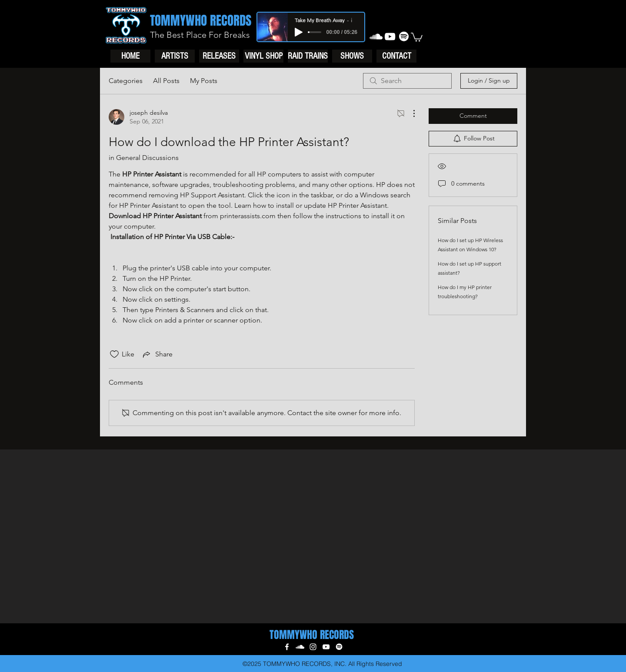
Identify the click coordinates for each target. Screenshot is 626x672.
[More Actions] (410, 113)
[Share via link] (157, 354)
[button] (417, 37)
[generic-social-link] (404, 37)
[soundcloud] (376, 37)
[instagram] (313, 647)
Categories (126, 81)
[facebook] (287, 647)
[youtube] (390, 37)
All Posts (166, 81)
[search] (407, 81)
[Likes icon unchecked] (114, 354)
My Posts (204, 81)
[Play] (299, 32)
